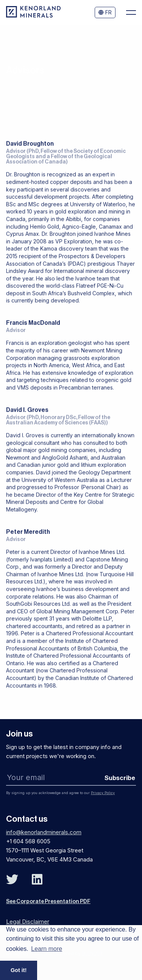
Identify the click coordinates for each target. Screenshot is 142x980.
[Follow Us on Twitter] (12, 879)
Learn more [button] (47, 949)
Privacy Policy (103, 793)
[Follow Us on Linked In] (37, 879)
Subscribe (120, 778)
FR (105, 12)
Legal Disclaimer (28, 921)
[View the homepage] (33, 16)
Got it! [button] (19, 970)
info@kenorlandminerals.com (44, 832)
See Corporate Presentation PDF (48, 902)
